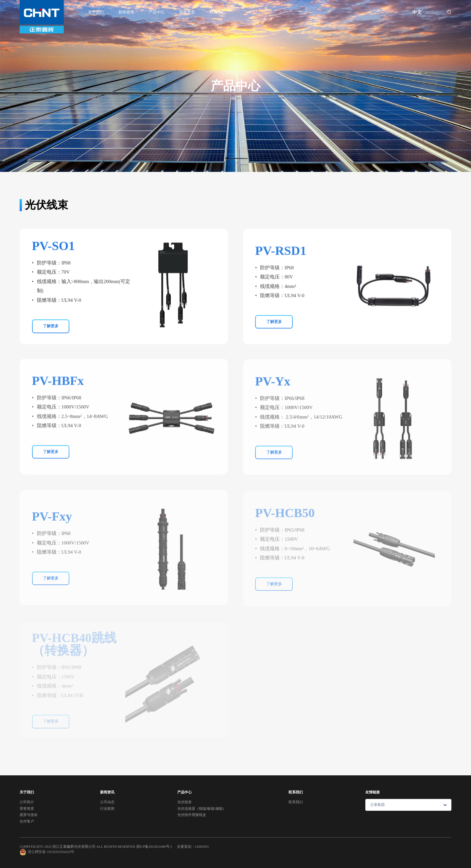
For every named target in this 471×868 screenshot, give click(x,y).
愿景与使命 (29, 820)
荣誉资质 (187, 12)
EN (434, 12)
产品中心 (157, 12)
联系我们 (218, 12)
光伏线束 (149, 163)
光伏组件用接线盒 (312, 163)
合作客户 (27, 826)
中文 (417, 12)
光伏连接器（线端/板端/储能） (226, 163)
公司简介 (27, 807)
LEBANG (202, 851)
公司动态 (107, 807)
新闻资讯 (126, 12)
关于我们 (96, 12)
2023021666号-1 (160, 851)
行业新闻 (107, 813)
